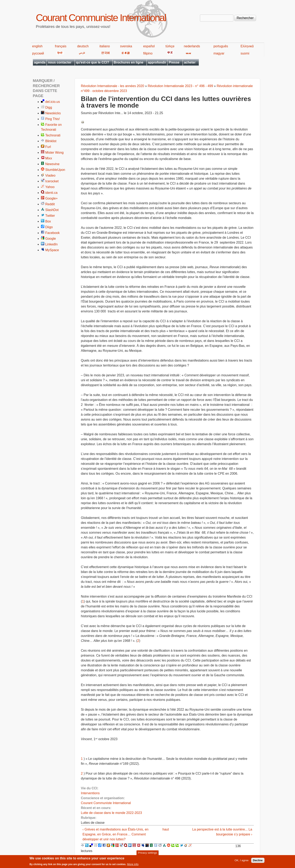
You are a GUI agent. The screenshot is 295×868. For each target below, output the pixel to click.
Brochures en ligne (129, 62)
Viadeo (50, 175)
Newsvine (52, 164)
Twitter (50, 216)
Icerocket (52, 181)
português (221, 46)
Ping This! (53, 119)
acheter (190, 62)
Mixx (49, 158)
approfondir (157, 62)
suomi (245, 53)
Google (51, 239)
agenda (40, 62)
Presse (174, 62)
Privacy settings (147, 854)
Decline (258, 861)
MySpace (52, 250)
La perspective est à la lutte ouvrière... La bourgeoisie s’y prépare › (222, 832)
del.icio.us (53, 102)
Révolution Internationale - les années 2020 (113, 86)
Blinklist (51, 141)
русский (38, 53)
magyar (219, 53)
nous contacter (60, 62)
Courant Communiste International (101, 18)
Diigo (49, 227)
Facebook (52, 233)
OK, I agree (242, 861)
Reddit (50, 204)
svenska (126, 46)
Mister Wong (54, 153)
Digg (49, 107)
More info (133, 865)
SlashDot (52, 210)
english (37, 46)
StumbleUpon (55, 170)
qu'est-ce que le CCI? (93, 62)
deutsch (83, 46)
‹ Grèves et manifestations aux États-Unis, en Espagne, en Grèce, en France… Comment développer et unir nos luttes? (116, 834)
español (149, 46)
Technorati (53, 135)
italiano (105, 46)
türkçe (170, 46)
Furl (48, 147)
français (61, 46)
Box (48, 221)
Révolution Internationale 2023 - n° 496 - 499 (180, 86)
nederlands (192, 46)
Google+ (52, 198)
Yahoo (50, 187)
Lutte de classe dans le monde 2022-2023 (111, 813)
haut (166, 829)
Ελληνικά (247, 46)
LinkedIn (52, 244)
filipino (148, 53)
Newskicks (53, 113)
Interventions (90, 793)
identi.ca (51, 193)
